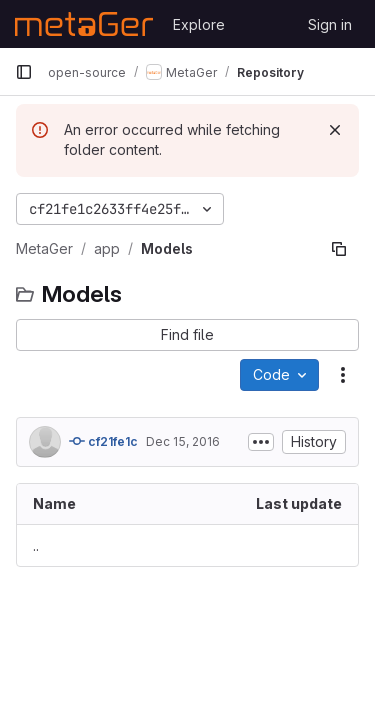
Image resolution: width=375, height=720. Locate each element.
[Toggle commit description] (261, 442)
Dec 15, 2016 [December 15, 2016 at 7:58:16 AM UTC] (183, 441)
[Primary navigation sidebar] (24, 72)
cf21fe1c (103, 441)
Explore (199, 24)
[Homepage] (84, 24)
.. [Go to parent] (36, 545)
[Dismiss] (335, 130)
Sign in (330, 24)
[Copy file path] (339, 249)
